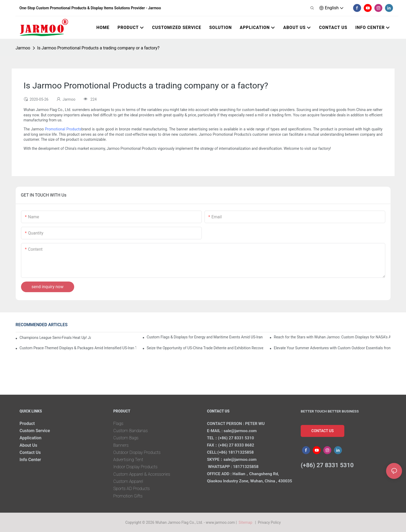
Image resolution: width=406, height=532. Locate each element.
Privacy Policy (269, 522)
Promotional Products (63, 129)
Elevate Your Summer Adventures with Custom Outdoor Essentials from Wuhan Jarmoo (332, 348)
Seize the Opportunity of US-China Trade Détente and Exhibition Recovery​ (205, 348)
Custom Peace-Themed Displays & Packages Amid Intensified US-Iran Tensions (78, 348)
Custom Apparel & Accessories (142, 474)
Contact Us (30, 452)
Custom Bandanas (131, 431)
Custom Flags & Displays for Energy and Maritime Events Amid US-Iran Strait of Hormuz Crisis (205, 337)
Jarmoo (23, 48)
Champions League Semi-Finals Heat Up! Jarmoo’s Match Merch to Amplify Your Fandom (55, 338)
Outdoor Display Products (137, 452)
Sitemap (246, 522)
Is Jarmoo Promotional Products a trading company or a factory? (98, 48)
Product (27, 424)
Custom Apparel (128, 481)
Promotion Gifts (128, 496)
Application (31, 438)
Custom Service (35, 431)
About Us (29, 445)
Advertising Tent (128, 460)
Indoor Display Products (135, 467)
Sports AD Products (131, 489)
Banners (121, 445)
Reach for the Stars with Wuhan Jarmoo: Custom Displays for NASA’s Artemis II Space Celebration (332, 337)
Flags (118, 424)
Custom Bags (126, 438)
